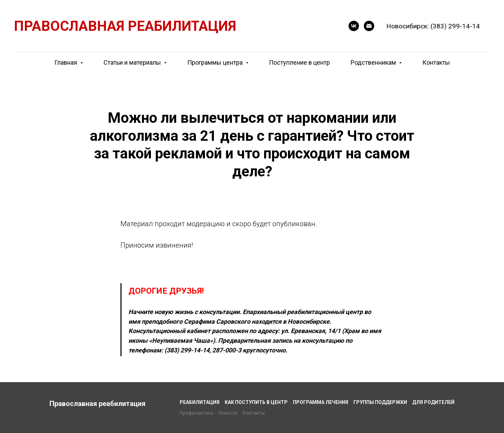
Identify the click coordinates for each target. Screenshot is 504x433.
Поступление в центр (299, 62)
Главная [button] (66, 62)
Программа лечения (321, 402)
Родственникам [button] (374, 62)
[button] (354, 26)
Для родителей (433, 402)
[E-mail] (369, 26)
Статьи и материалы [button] (133, 62)
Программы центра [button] (216, 62)
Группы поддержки (380, 402)
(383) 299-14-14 (455, 26)
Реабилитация (200, 402)
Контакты (436, 62)
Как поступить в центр (256, 402)
